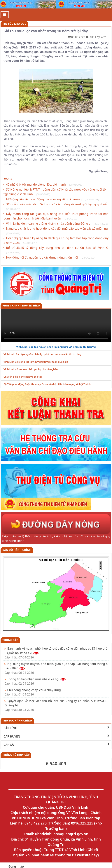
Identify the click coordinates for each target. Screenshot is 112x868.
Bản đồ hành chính (17, 550)
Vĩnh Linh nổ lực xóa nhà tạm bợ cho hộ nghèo (31, 369)
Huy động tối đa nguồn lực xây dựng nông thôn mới (51, 257)
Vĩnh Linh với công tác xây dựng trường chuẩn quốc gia (36, 362)
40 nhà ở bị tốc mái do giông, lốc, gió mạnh (44, 184)
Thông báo (10, 640)
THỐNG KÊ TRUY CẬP (16, 755)
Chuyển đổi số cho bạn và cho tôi (23, 377)
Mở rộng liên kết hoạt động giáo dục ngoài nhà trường (52, 199)
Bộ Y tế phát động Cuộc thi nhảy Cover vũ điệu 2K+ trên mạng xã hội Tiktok (47, 384)
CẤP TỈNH (56, 728)
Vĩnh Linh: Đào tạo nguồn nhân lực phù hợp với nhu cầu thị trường (56, 347)
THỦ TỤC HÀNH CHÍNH (17, 720)
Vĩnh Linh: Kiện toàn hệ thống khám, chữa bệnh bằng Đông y (57, 224)
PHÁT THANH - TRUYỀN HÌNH (21, 305)
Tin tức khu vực (14, 24)
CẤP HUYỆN (56, 736)
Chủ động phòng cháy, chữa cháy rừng (33, 692)
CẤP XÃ (56, 745)
